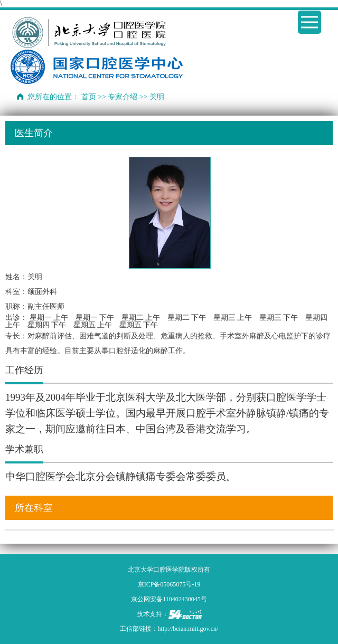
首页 (89, 97)
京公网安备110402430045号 (169, 599)
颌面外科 (42, 292)
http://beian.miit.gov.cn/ (188, 629)
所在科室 (34, 508)
